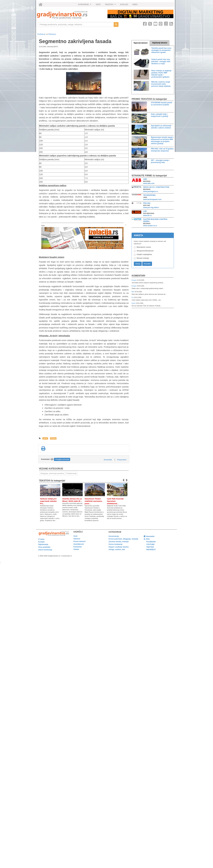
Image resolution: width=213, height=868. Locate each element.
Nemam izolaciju (143, 258)
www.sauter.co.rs (150, 226)
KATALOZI (124, 5)
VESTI (98, 5)
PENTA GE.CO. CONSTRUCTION (156, 187)
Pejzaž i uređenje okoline (119, 547)
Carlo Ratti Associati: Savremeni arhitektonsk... (115, 501)
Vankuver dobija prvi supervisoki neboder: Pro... (49, 501)
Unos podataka (44, 547)
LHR (145, 211)
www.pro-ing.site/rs (151, 207)
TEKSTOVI (111, 5)
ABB (145, 179)
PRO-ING (147, 203)
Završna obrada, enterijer (119, 542)
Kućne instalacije (116, 544)
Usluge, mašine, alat (117, 549)
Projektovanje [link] (71, 473)
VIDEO (135, 5)
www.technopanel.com (152, 199)
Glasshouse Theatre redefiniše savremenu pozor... (93, 501)
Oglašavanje (43, 544)
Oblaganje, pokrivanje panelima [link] (52, 473)
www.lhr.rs (147, 215)
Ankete (76, 549)
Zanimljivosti (79, 544)
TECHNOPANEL (149, 195)
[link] (70, 15)
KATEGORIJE (85, 5)
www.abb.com (149, 183)
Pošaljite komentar (62, 459)
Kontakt (41, 542)
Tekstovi (52, 34)
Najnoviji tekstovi (141, 43)
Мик (133, 292)
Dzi (133, 297)
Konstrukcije (114, 536)
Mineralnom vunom (144, 247)
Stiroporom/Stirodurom (145, 251)
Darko (134, 303)
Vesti (75, 536)
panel (45, 438)
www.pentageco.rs (151, 191)
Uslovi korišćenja (45, 550)
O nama (41, 539)
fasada (53, 438)
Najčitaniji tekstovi (160, 43)
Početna (42, 34)
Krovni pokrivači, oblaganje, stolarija (123, 539)
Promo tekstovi (80, 541)
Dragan (134, 280)
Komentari (138, 276)
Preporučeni (122, 460)
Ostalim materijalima (144, 254)
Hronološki (108, 460)
